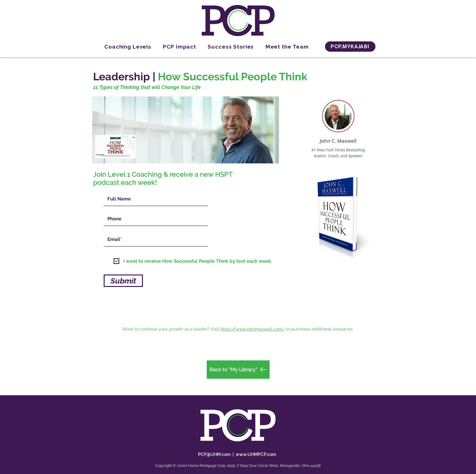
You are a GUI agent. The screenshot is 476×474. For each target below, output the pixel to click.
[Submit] (123, 281)
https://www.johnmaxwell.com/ (252, 329)
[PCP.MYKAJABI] (350, 47)
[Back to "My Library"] (238, 370)
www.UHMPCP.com (256, 454)
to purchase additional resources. (320, 329)
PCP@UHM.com (214, 454)
